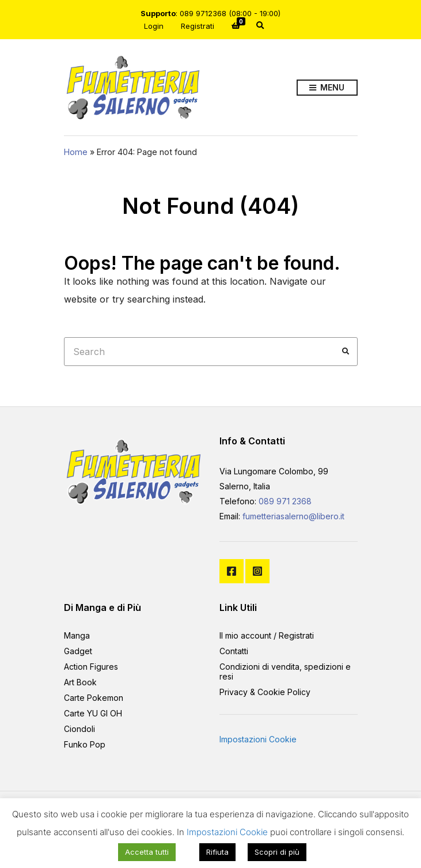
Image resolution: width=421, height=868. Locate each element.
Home (76, 152)
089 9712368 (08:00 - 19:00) (230, 13)
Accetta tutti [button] (147, 852)
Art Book (80, 682)
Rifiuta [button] (217, 852)
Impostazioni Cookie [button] (258, 739)
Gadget (78, 651)
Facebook (232, 571)
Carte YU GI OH (93, 713)
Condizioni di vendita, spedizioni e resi (285, 671)
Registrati (198, 26)
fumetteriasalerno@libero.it (293, 516)
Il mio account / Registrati (267, 635)
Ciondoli (79, 729)
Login (154, 26)
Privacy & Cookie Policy (265, 692)
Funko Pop (85, 744)
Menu (327, 88)
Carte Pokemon (94, 698)
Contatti (234, 651)
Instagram (257, 571)
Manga (77, 635)
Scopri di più (277, 852)
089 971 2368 (285, 501)
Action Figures (91, 667)
